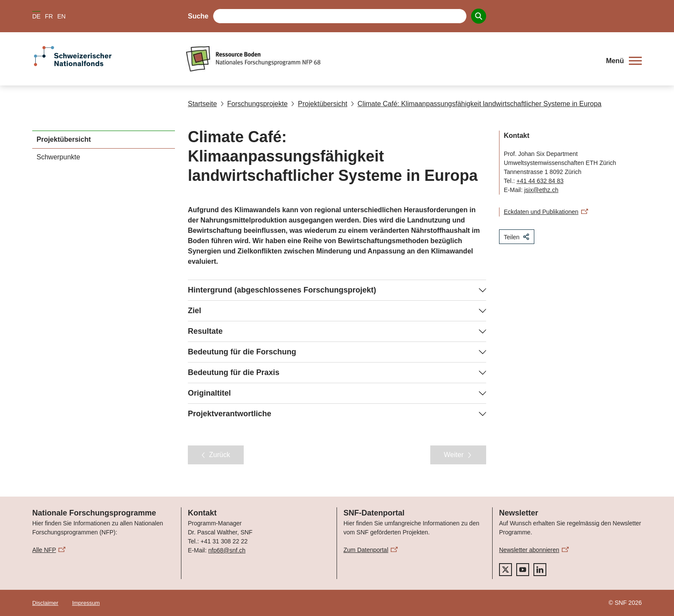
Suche (198, 16)
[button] (624, 61)
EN (61, 16)
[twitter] (505, 570)
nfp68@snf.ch (227, 550)
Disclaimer (45, 603)
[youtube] (523, 570)
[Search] (479, 16)
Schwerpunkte (58, 157)
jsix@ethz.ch (541, 190)
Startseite (202, 104)
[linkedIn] (540, 570)
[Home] (391, 59)
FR (49, 16)
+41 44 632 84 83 (540, 181)
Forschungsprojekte (254, 104)
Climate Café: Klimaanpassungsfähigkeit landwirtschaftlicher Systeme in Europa (476, 104)
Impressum (86, 603)
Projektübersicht (319, 104)
